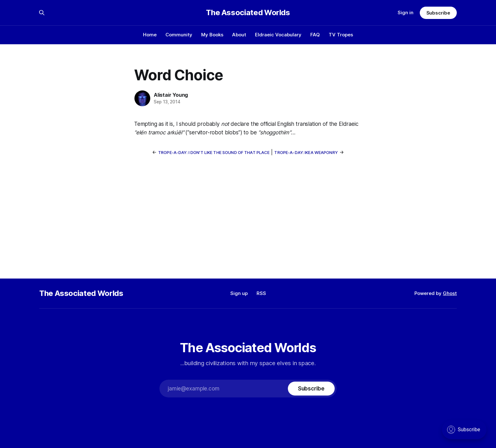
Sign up (239, 293)
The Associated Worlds (248, 13)
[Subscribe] (311, 389)
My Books (212, 35)
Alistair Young (171, 95)
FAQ (315, 35)
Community (179, 35)
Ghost (450, 293)
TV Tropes (341, 35)
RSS (261, 293)
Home (150, 35)
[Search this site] (42, 13)
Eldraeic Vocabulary (278, 35)
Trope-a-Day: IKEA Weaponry (306, 152)
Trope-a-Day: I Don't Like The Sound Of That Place (214, 152)
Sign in (406, 12)
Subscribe (438, 13)
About (239, 35)
